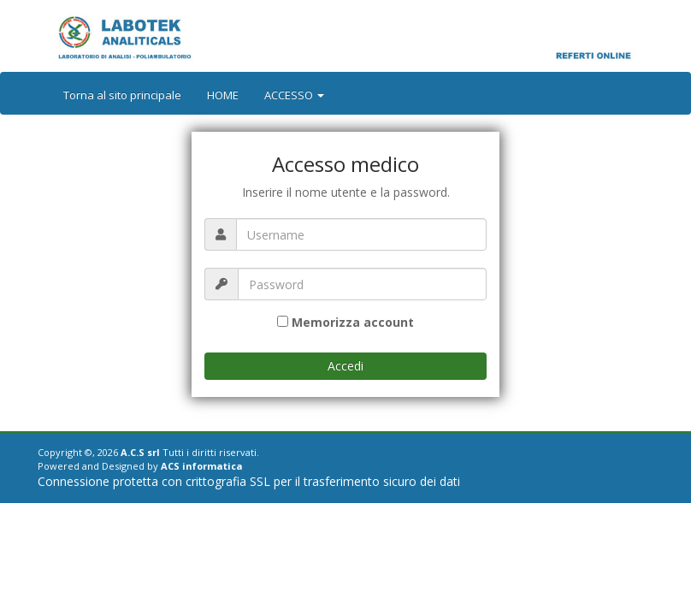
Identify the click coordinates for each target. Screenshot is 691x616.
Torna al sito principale (122, 95)
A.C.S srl (140, 452)
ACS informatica (202, 466)
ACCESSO (294, 95)
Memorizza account (353, 322)
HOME (223, 95)
